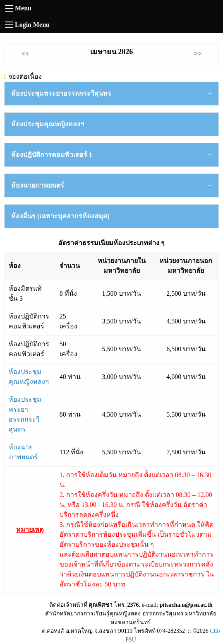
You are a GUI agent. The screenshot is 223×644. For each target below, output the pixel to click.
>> (198, 54)
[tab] (111, 94)
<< (25, 54)
